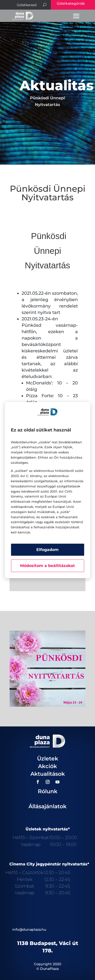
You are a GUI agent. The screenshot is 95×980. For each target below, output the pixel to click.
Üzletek (48, 759)
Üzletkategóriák (71, 3)
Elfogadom (47, 550)
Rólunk (48, 791)
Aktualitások (48, 774)
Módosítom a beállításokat (47, 566)
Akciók (47, 766)
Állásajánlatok (47, 806)
